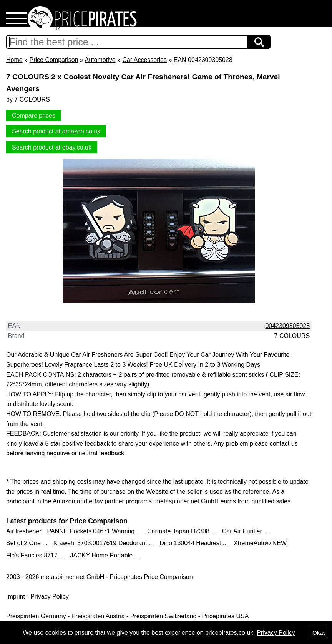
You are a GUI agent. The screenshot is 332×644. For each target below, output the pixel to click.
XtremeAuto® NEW (260, 543)
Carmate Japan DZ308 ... (182, 531)
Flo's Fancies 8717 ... (35, 555)
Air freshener (24, 531)
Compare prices (34, 116)
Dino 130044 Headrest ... (194, 543)
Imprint (16, 597)
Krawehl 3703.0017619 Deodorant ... (104, 543)
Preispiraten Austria (98, 616)
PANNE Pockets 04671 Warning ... (94, 531)
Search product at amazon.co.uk (56, 131)
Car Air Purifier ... (246, 531)
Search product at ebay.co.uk (52, 147)
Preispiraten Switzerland (164, 616)
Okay (319, 633)
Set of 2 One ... (27, 543)
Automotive (100, 60)
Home (14, 60)
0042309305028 (287, 326)
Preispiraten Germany (36, 616)
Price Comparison (54, 60)
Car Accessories (144, 60)
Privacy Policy (50, 597)
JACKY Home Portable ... (105, 555)
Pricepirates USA (226, 616)
